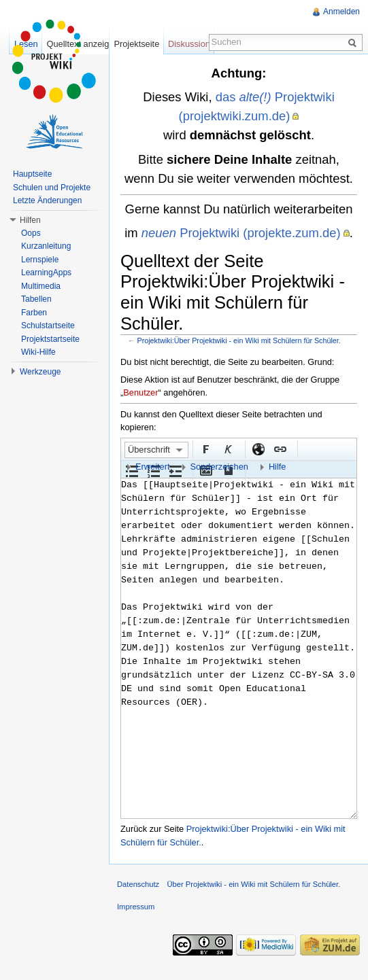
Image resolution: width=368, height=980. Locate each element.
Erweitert (153, 467)
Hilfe (278, 467)
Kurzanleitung (46, 246)
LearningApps (46, 273)
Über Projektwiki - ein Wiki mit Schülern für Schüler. (253, 884)
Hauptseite (32, 174)
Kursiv (227, 449)
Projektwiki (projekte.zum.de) (241, 233)
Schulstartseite (48, 326)
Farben (34, 313)
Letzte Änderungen (47, 200)
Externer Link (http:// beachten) (258, 449)
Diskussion (189, 44)
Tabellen (36, 299)
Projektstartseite (50, 339)
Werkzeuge (40, 372)
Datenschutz (138, 884)
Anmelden (341, 12)
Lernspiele (40, 260)
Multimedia (41, 286)
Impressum (136, 907)
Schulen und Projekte (52, 188)
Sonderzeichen (219, 467)
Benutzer (140, 392)
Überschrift (149, 450)
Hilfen (30, 220)
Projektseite (136, 44)
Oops (31, 233)
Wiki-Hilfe (38, 352)
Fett (205, 449)
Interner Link (280, 449)
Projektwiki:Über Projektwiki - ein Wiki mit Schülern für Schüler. (239, 340)
